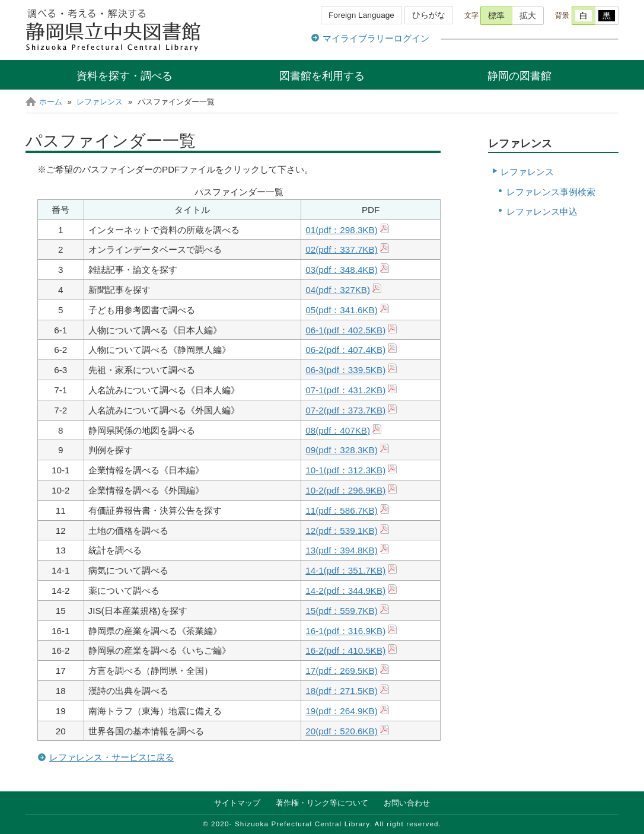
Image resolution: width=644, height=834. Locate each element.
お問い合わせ (407, 803)
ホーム (51, 102)
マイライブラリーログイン (376, 38)
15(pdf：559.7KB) (341, 611)
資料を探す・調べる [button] (125, 76)
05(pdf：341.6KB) (341, 310)
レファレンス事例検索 (551, 192)
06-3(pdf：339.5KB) (345, 370)
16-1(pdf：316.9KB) (345, 631)
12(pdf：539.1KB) (341, 531)
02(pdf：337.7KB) (341, 249)
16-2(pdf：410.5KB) (345, 650)
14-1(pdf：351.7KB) (345, 570)
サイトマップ (237, 803)
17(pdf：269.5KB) (341, 671)
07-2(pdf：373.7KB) (345, 410)
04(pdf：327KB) (338, 290)
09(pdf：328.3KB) (341, 450)
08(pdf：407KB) (338, 430)
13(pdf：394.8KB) (341, 550)
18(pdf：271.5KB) (341, 691)
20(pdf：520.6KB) (341, 731)
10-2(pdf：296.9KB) (345, 490)
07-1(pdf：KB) (345, 390)
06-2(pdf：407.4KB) (345, 350)
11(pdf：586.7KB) (341, 510)
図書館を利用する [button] (322, 76)
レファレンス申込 (542, 211)
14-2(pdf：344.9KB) (345, 591)
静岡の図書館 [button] (519, 76)
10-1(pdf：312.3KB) (345, 470)
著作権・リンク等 (322, 803)
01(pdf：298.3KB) (341, 230)
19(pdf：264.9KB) (341, 711)
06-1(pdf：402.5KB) (345, 330)
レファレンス (100, 102)
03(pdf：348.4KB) (341, 270)
